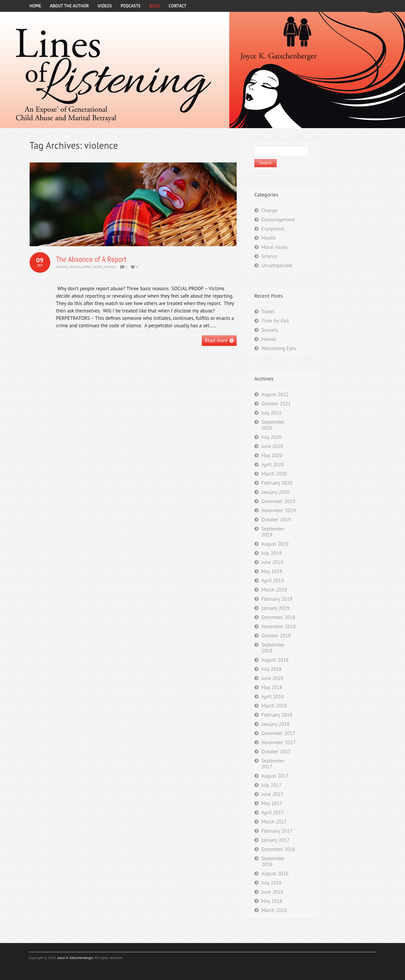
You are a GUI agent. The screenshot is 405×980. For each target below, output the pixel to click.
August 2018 (275, 660)
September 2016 (273, 861)
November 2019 (279, 510)
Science (110, 267)
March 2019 (274, 590)
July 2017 (272, 785)
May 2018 (272, 687)
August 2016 (275, 873)
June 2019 (272, 562)
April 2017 (273, 813)
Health (75, 267)
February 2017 (277, 831)
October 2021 (276, 404)
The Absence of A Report (92, 259)
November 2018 (279, 626)
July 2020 (272, 437)
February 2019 (277, 599)
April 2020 (273, 465)
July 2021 (272, 413)
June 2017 (272, 794)
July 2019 (272, 553)
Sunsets (270, 330)
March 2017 (274, 822)
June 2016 (272, 892)
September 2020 (273, 425)
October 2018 (276, 636)
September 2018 (273, 648)
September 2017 (273, 764)
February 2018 (277, 715)
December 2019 (278, 501)
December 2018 (278, 617)
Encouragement (278, 220)
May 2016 (272, 901)
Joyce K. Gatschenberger (75, 958)
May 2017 (272, 803)
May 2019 (272, 571)
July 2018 (272, 669)
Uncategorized (277, 265)
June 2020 (272, 446)
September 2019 (273, 532)
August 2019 (275, 544)
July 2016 (272, 883)
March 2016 (274, 910)
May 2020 (272, 455)
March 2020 (274, 474)
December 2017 (278, 733)
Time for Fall (275, 321)
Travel (268, 312)
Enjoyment (273, 229)
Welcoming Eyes (279, 348)
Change (62, 267)
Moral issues (92, 267)
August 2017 (275, 776)
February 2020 (277, 483)
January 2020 (276, 492)
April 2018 (273, 697)
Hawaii (269, 339)
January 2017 (276, 840)
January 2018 (276, 724)
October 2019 (276, 520)
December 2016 (278, 849)
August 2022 (275, 394)
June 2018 (272, 678)
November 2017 (279, 742)
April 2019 (273, 581)
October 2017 (276, 752)
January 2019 (276, 608)
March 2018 (274, 706)
